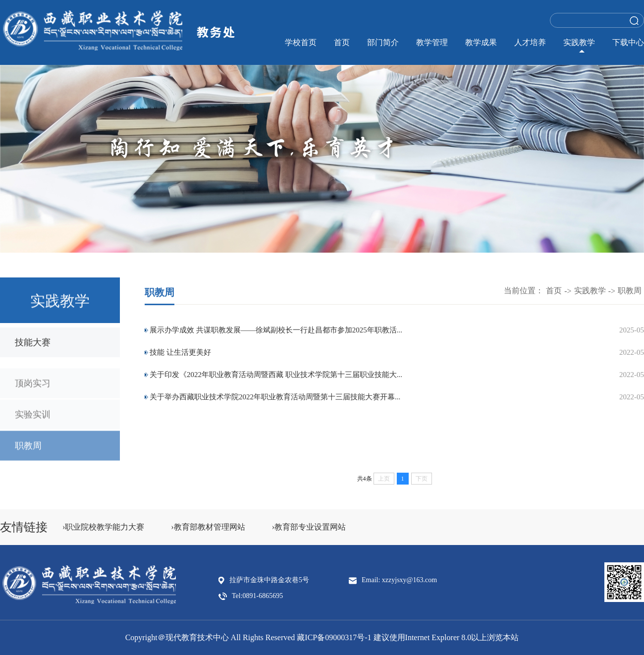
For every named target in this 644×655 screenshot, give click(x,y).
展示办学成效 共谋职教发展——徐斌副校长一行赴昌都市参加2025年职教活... (276, 330)
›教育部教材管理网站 (208, 527)
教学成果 (481, 42)
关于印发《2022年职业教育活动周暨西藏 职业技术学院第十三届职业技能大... (276, 375)
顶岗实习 (33, 388)
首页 (342, 42)
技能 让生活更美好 (180, 352)
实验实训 (33, 420)
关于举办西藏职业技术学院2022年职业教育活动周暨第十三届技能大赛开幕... (275, 397)
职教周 (28, 451)
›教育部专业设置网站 (309, 527)
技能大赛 (33, 343)
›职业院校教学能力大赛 (103, 527)
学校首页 (301, 42)
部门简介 (383, 42)
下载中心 (628, 42)
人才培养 (530, 42)
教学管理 (432, 42)
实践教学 (579, 42)
